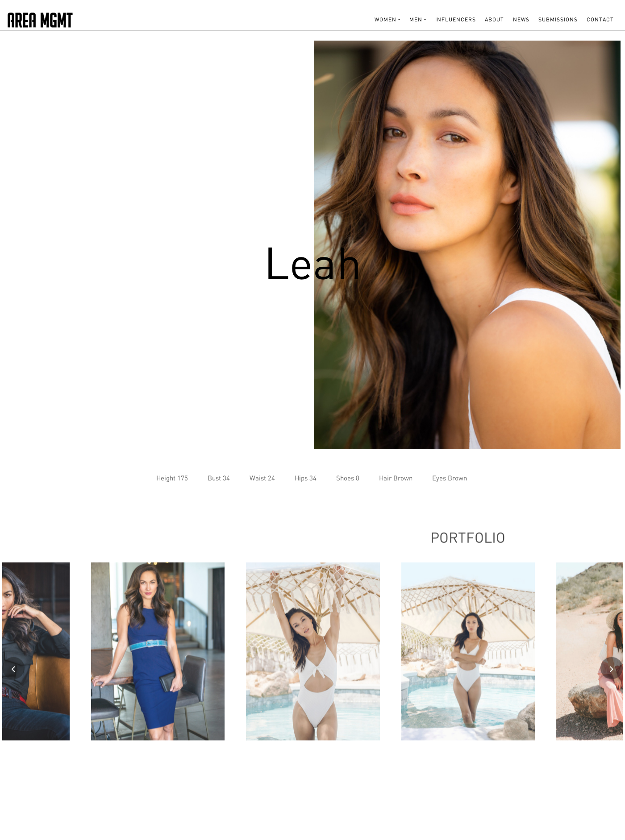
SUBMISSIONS (558, 19)
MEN (416, 19)
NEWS (521, 19)
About (494, 19)
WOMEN (385, 19)
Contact (600, 19)
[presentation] (13, 671)
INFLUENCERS (456, 19)
